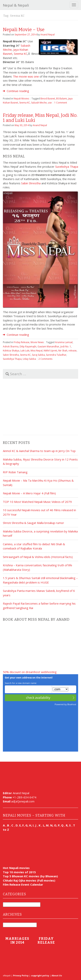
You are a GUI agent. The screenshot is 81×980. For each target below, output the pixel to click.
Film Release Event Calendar (23, 884)
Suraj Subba (38, 355)
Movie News (37, 342)
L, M (46, 825)
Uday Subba (29, 359)
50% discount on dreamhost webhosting (30, 672)
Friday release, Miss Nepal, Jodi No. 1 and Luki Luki (40, 118)
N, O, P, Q (57, 825)
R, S (68, 825)
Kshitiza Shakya (11, 351)
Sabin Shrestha (31, 183)
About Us (57, 975)
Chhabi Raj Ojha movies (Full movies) (29, 880)
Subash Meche (39, 103)
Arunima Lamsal (64, 342)
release (73, 351)
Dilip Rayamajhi (28, 346)
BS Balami (62, 99)
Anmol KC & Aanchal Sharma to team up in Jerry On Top (39, 451)
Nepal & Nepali (16, 5)
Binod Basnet (48, 99)
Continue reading (16, 91)
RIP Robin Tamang (15, 472)
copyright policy (40, 975)
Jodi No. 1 (66, 346)
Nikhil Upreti (50, 351)
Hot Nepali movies (16, 868)
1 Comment (61, 103)
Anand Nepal (48, 35)
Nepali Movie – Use (24, 30)
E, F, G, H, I (26, 825)
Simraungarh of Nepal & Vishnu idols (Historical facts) (38, 557)
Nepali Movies (21, 99)
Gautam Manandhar (48, 346)
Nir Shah (63, 351)
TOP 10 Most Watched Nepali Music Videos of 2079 (37, 502)
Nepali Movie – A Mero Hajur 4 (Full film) (29, 493)
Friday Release (22, 342)
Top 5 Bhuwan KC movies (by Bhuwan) (30, 876)
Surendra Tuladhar (56, 355)
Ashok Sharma (11, 346)
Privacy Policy (21, 975)
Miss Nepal (37, 351)
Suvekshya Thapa (67, 167)
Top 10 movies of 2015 (19, 872)
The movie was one (26, 76)
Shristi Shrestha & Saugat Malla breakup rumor (33, 523)
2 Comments (45, 359)
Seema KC (21, 54)
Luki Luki (25, 351)
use (50, 103)
